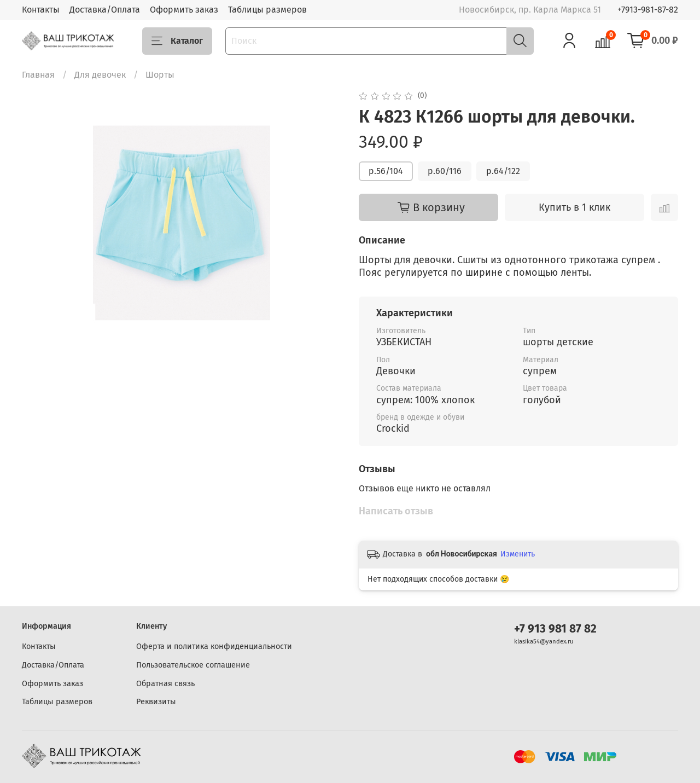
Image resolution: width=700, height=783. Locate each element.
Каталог (177, 41)
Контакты (41, 10)
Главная (38, 75)
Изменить (518, 554)
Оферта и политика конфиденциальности (214, 646)
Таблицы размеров (267, 10)
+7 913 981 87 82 (555, 629)
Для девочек (100, 75)
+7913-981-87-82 (648, 10)
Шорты (160, 75)
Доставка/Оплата (105, 10)
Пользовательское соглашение (193, 665)
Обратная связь (165, 684)
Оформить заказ (184, 10)
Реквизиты (156, 702)
